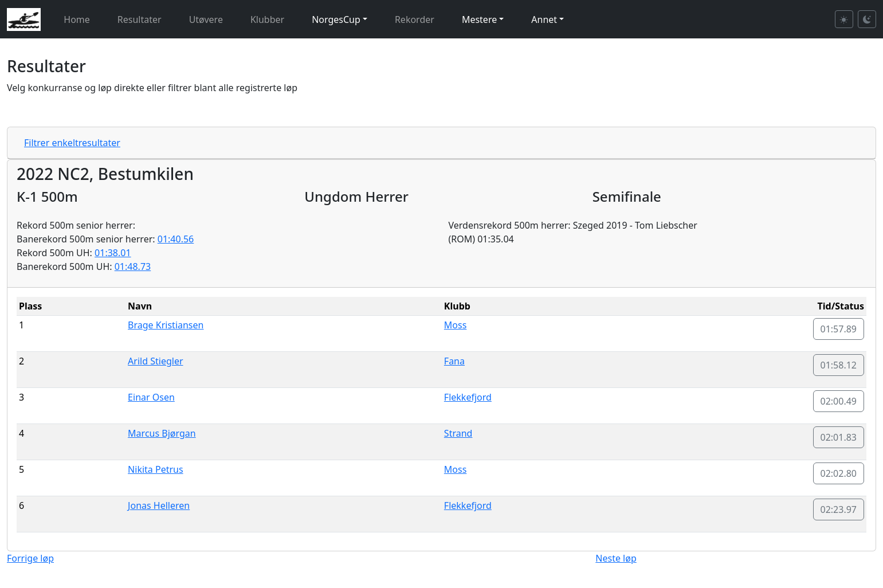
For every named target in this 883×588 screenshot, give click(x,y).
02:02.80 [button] (839, 473)
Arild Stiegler (155, 361)
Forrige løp (30, 558)
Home (77, 19)
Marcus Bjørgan (162, 433)
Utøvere (206, 19)
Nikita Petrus (156, 469)
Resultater (140, 19)
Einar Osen (151, 397)
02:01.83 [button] (839, 437)
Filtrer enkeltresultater (72, 143)
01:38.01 (113, 253)
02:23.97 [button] (839, 509)
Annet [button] (544, 19)
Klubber (267, 19)
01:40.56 (176, 239)
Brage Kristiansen (166, 325)
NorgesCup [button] (336, 19)
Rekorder (415, 19)
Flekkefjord (468, 397)
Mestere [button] (479, 19)
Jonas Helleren (159, 505)
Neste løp (616, 558)
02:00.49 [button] (839, 401)
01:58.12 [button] (839, 365)
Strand (458, 433)
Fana (454, 361)
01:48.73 (133, 266)
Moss (456, 325)
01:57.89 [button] (839, 329)
